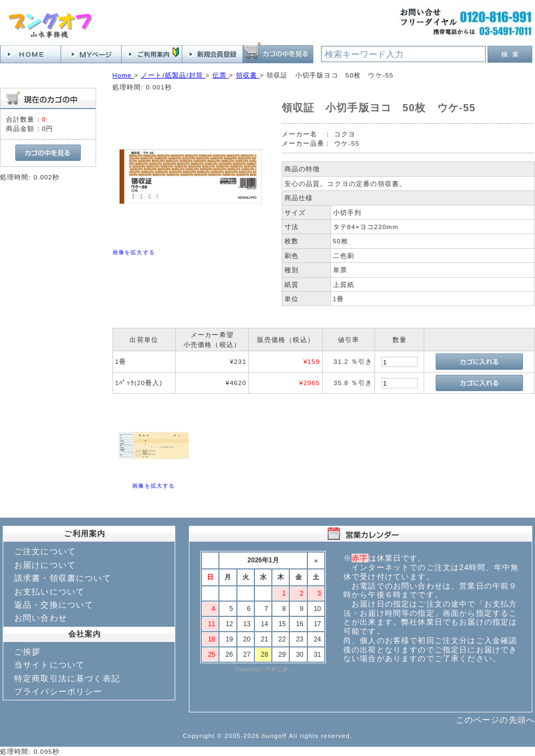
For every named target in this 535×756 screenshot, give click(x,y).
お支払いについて (49, 592)
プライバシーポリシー (58, 691)
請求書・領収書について (63, 578)
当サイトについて (49, 665)
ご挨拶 (27, 652)
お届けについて (45, 565)
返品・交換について (54, 605)
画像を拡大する (134, 252)
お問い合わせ (41, 618)
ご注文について (45, 551)
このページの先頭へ (495, 720)
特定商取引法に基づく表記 (67, 678)
